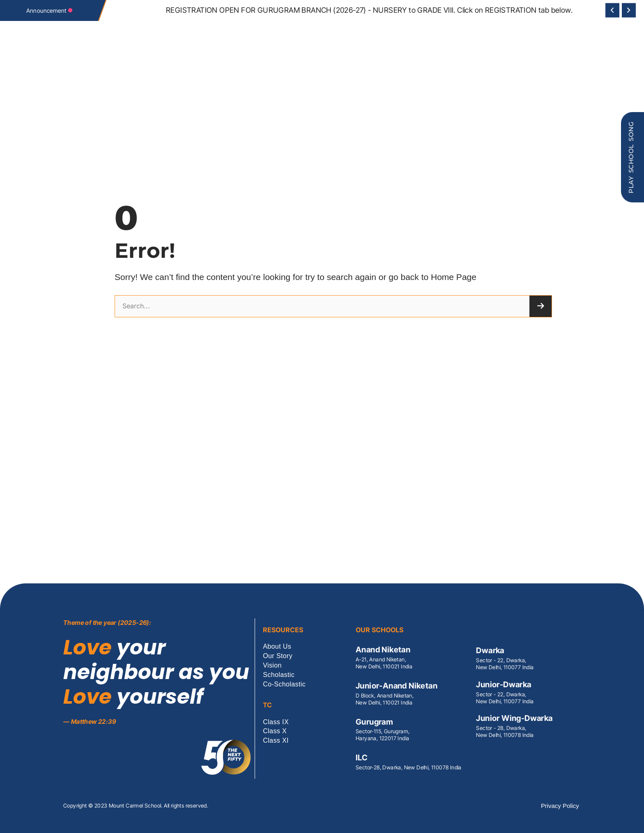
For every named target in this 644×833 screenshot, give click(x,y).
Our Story (278, 656)
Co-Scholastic (372, 72)
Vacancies (443, 72)
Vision (232, 72)
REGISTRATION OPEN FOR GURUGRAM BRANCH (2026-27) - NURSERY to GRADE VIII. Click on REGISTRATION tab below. (369, 10)
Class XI (276, 741)
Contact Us (411, 72)
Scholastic (298, 72)
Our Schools (261, 72)
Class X (275, 731)
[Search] (540, 306)
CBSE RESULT (332, 72)
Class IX (276, 722)
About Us (277, 647)
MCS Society (204, 72)
